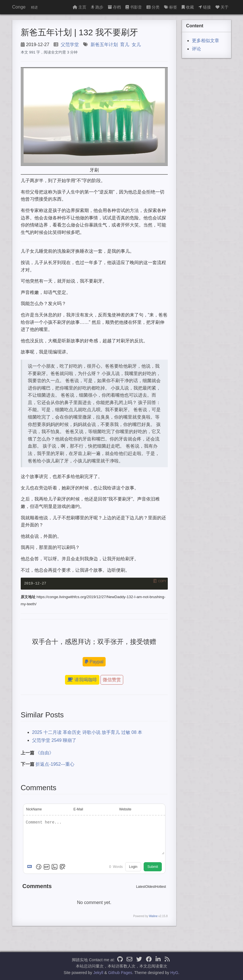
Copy (162, 581)
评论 (196, 49)
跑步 (97, 7)
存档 (114, 7)
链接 (205, 7)
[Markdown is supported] (31, 867)
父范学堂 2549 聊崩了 (54, 741)
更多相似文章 (206, 41)
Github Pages (120, 973)
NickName (34, 809)
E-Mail (78, 809)
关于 (222, 7)
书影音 (134, 7)
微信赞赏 (112, 680)
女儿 (136, 45)
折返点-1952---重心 (55, 764)
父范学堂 (70, 45)
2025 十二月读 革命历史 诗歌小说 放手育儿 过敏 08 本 (87, 732)
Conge (19, 7)
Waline (153, 916)
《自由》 (45, 753)
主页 (79, 7)
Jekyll (98, 973)
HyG (174, 973)
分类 (153, 7)
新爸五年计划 (104, 45)
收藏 (188, 7)
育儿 (125, 45)
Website (125, 809)
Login (133, 867)
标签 (171, 7)
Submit (153, 867)
